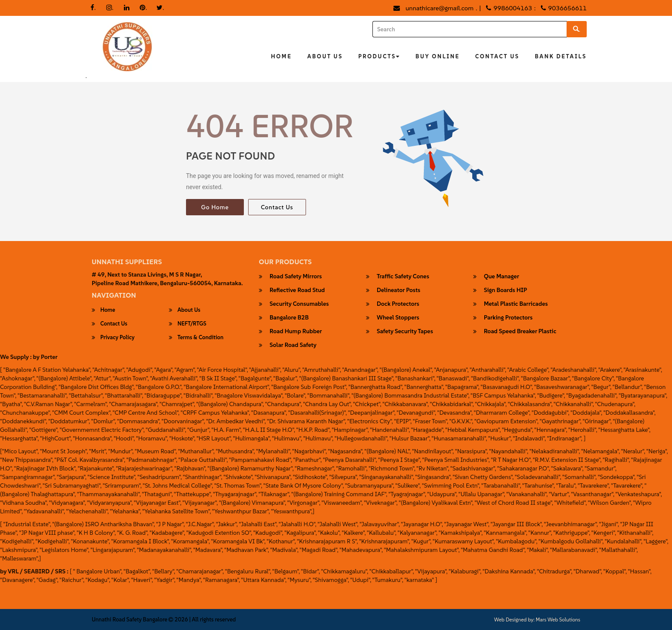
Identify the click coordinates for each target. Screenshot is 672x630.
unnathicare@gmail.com (439, 8)
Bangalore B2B (289, 318)
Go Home (215, 207)
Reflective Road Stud (297, 290)
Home (281, 56)
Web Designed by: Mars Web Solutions (537, 620)
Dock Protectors (398, 304)
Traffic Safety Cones (403, 277)
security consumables (299, 304)
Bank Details (561, 56)
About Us (325, 56)
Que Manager (501, 277)
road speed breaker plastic (520, 332)
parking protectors (508, 318)
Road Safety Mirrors (296, 277)
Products (379, 56)
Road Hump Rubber (296, 332)
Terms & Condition (200, 338)
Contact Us (497, 56)
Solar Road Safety (293, 345)
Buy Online (438, 56)
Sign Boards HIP (505, 290)
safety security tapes (405, 332)
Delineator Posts (399, 290)
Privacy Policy (117, 338)
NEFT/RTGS (192, 324)
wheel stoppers (398, 318)
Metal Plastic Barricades (516, 304)
